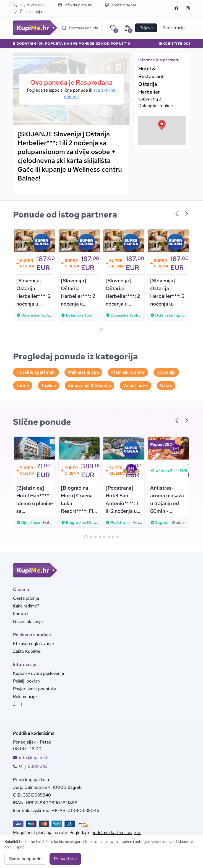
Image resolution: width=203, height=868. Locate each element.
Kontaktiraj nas (121, 5)
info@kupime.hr (75, 5)
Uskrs (166, 385)
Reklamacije (25, 696)
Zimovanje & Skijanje (89, 385)
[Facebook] (176, 8)
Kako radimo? (26, 606)
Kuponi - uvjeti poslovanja (38, 673)
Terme (23, 385)
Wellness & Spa (83, 372)
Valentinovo (136, 385)
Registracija (174, 28)
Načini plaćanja (28, 621)
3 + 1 (17, 704)
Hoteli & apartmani (36, 372)
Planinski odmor (128, 372)
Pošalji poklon (26, 681)
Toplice (49, 385)
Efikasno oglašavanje (33, 643)
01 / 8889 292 (29, 5)
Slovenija (166, 372)
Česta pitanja (27, 12)
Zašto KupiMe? (28, 651)
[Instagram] (188, 8)
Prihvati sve (65, 859)
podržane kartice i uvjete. (116, 833)
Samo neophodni (26, 859)
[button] (162, 125)
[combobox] (80, 28)
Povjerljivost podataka (35, 689)
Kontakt (21, 614)
